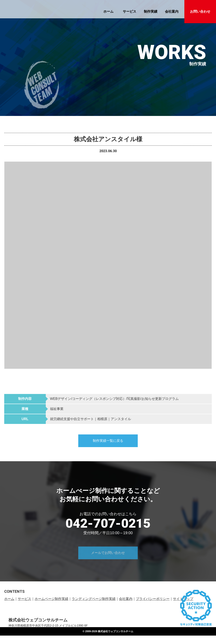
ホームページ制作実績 (51, 599)
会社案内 (172, 11)
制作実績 (151, 11)
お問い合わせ (200, 11)
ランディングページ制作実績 (94, 599)
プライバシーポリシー (153, 599)
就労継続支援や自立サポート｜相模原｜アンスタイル (90, 425)
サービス (130, 11)
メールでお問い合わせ (108, 562)
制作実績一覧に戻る (108, 446)
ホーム (108, 11)
